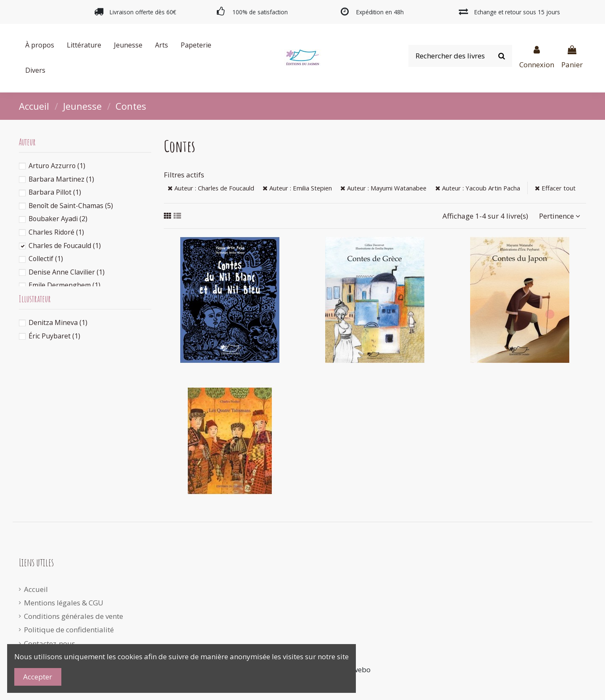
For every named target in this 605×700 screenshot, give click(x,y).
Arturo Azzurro (57, 166)
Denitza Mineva (58, 322)
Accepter (38, 677)
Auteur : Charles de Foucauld (211, 188)
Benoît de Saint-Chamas (71, 206)
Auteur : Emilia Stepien (297, 188)
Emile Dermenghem (64, 285)
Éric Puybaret (54, 336)
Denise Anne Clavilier (67, 272)
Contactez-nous (50, 643)
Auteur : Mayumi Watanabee (383, 188)
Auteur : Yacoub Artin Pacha (478, 188)
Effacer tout (555, 188)
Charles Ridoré (56, 232)
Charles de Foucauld (65, 246)
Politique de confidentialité (69, 630)
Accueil (36, 589)
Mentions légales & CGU (64, 603)
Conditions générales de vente (74, 616)
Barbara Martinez (61, 179)
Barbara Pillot (55, 192)
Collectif (46, 259)
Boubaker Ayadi (58, 219)
